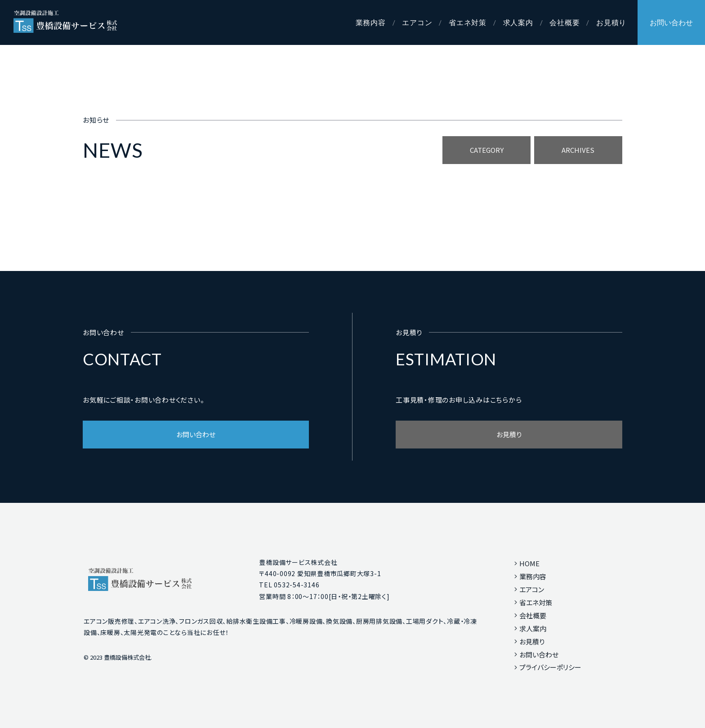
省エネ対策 (468, 22)
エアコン (417, 22)
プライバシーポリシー (550, 667)
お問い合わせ (671, 22)
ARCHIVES (578, 150)
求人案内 (518, 22)
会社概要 (564, 22)
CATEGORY (487, 150)
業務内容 (371, 22)
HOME (529, 563)
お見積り (611, 22)
